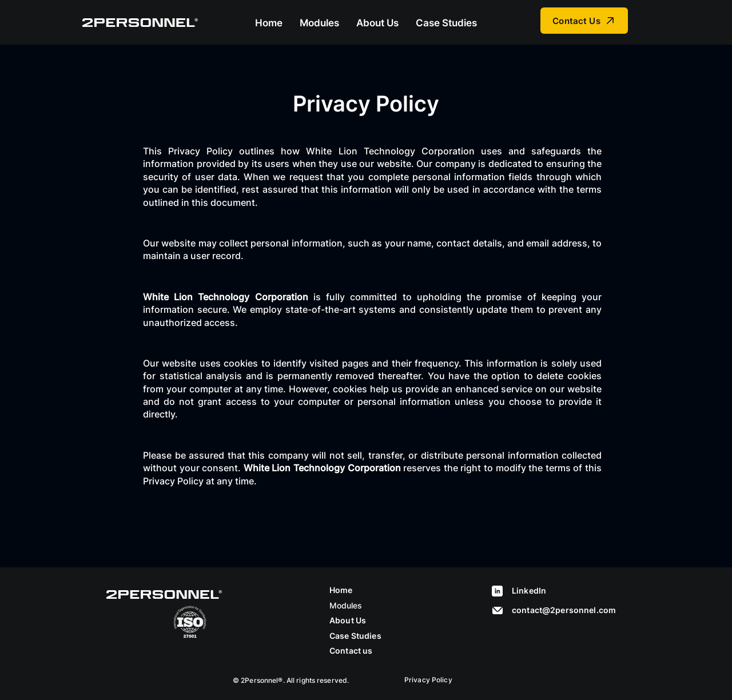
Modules (346, 605)
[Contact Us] (584, 21)
